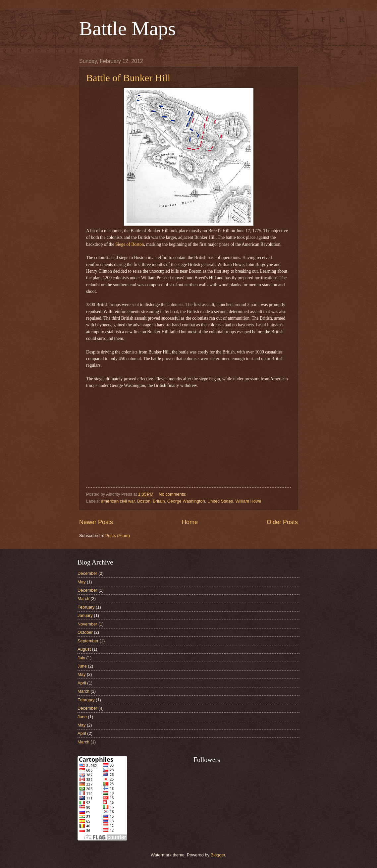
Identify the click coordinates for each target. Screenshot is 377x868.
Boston (144, 501)
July (81, 658)
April (82, 683)
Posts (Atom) (118, 536)
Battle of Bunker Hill (128, 78)
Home (190, 522)
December (87, 573)
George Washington (186, 501)
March (83, 598)
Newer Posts (96, 522)
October (85, 632)
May (81, 582)
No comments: (173, 494)
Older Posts (282, 522)
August (84, 649)
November (87, 624)
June (82, 666)
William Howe (248, 501)
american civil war (118, 501)
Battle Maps (128, 28)
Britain (159, 501)
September (88, 641)
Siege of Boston (130, 244)
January (85, 615)
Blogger (218, 855)
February (86, 607)
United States (220, 501)
